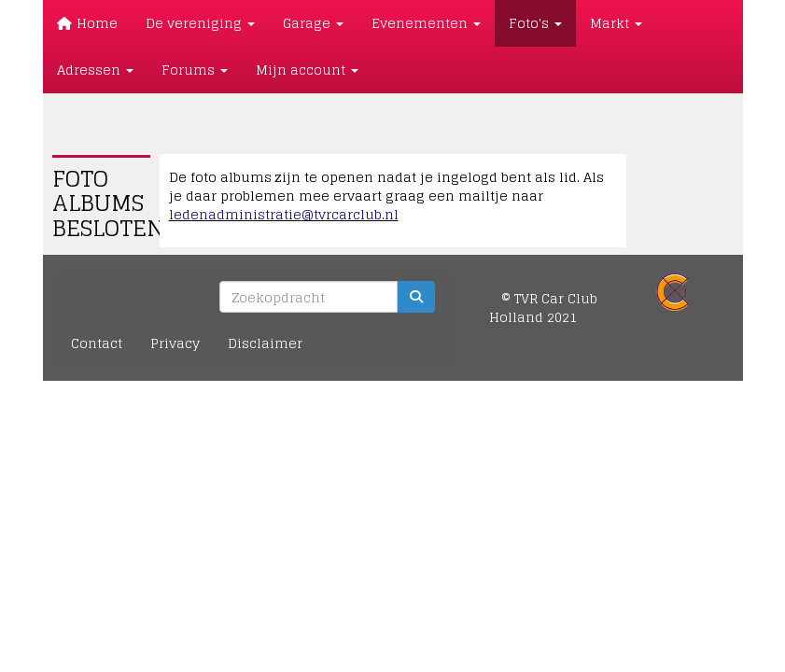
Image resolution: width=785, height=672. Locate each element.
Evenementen (426, 23)
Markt (616, 23)
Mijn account (307, 70)
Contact (97, 343)
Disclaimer (265, 343)
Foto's (535, 23)
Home (88, 23)
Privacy (175, 343)
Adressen (95, 70)
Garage (313, 23)
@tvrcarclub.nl (284, 214)
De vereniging (200, 23)
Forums (195, 70)
